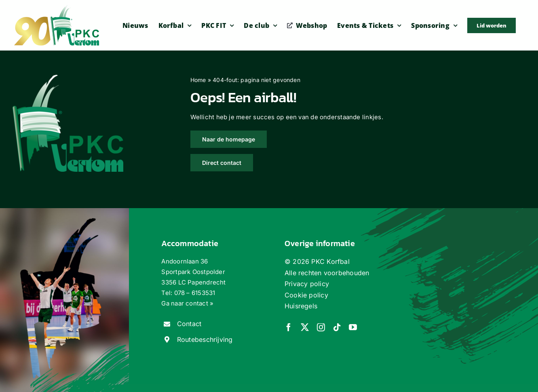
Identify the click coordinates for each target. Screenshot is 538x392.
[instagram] (321, 327)
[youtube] (353, 327)
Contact (189, 324)
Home (198, 80)
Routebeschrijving (205, 339)
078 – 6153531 (195, 293)
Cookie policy (306, 295)
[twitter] (305, 327)
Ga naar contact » (187, 303)
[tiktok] (337, 327)
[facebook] (289, 327)
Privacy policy (307, 284)
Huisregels (301, 306)
